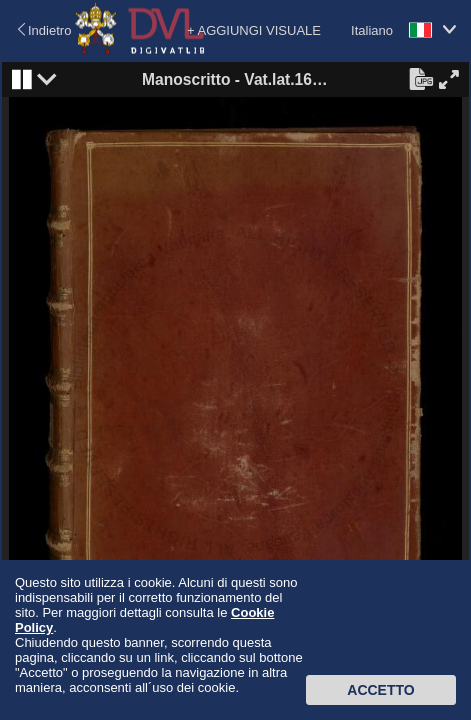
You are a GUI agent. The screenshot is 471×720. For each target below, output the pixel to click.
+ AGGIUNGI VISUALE (254, 30)
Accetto (380, 690)
